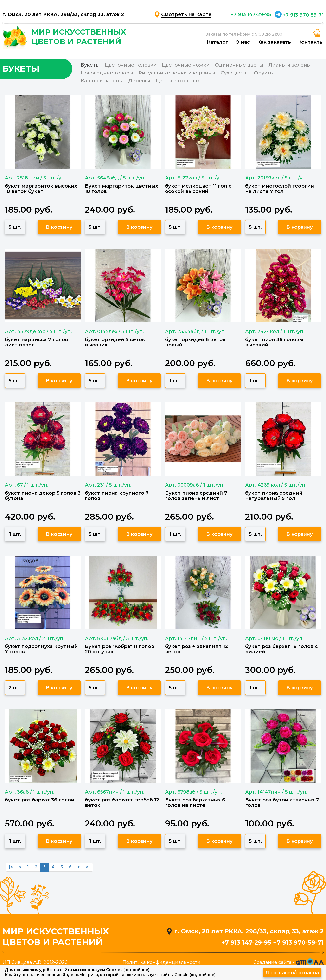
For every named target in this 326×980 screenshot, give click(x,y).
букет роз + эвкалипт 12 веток (196, 649)
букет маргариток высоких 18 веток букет (41, 189)
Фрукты (264, 73)
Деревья (139, 81)
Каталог (217, 42)
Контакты (311, 42)
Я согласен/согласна (292, 973)
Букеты (90, 65)
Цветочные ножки (186, 65)
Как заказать (274, 42)
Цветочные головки (131, 65)
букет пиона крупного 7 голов (117, 496)
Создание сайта (272, 962)
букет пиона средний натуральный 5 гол (274, 496)
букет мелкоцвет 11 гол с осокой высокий (198, 189)
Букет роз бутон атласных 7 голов (282, 802)
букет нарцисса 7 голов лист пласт (36, 342)
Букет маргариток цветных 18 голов (121, 189)
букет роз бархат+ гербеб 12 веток (122, 802)
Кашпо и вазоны (102, 81)
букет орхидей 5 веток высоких (115, 342)
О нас (243, 42)
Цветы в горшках (178, 81)
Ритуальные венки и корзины (177, 73)
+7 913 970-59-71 (303, 15)
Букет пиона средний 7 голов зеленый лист (196, 496)
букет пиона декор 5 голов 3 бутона (43, 496)
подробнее (136, 970)
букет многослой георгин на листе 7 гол (280, 189)
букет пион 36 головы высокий (274, 342)
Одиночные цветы (239, 65)
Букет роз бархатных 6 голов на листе (195, 802)
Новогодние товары (107, 73)
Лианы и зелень (289, 65)
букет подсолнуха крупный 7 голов (41, 649)
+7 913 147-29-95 (251, 14)
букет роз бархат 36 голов (39, 800)
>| (88, 867)
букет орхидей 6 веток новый (195, 342)
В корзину (59, 227)
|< (11, 867)
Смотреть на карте (186, 14)
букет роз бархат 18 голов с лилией (281, 649)
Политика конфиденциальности (161, 962)
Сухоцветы (235, 73)
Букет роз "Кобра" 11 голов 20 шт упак (120, 649)
